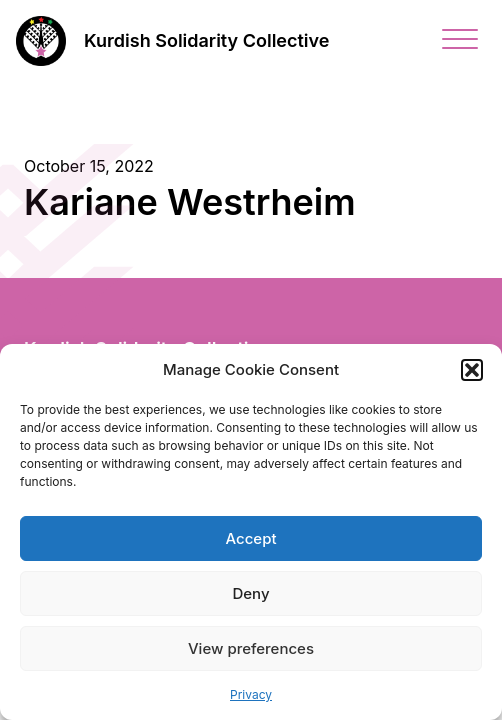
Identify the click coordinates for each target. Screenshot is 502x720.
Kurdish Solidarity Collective (206, 40)
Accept (250, 538)
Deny (250, 593)
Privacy (251, 694)
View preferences (251, 648)
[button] (472, 370)
